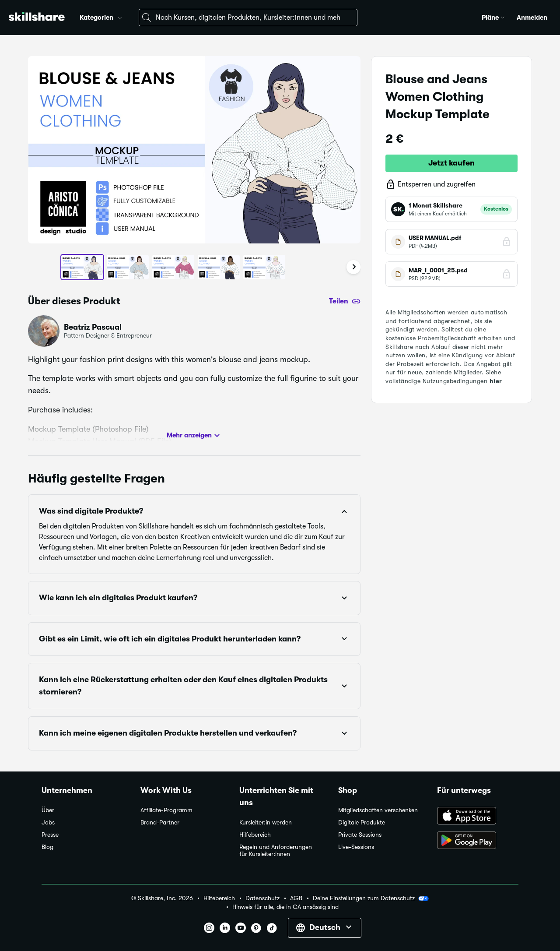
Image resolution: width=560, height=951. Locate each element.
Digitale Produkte (362, 822)
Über (48, 810)
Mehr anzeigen (194, 436)
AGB (296, 898)
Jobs (48, 822)
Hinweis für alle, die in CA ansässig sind (285, 907)
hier (496, 381)
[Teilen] (345, 301)
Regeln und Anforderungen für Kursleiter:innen (276, 851)
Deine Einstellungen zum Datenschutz (371, 898)
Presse (50, 835)
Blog (47, 847)
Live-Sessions (356, 847)
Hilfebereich (255, 835)
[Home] (37, 18)
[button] (120, 17)
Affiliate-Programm (166, 810)
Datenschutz (262, 898)
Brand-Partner (160, 822)
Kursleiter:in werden (266, 822)
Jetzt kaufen (451, 163)
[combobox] (248, 18)
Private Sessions (360, 835)
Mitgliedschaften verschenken (378, 810)
